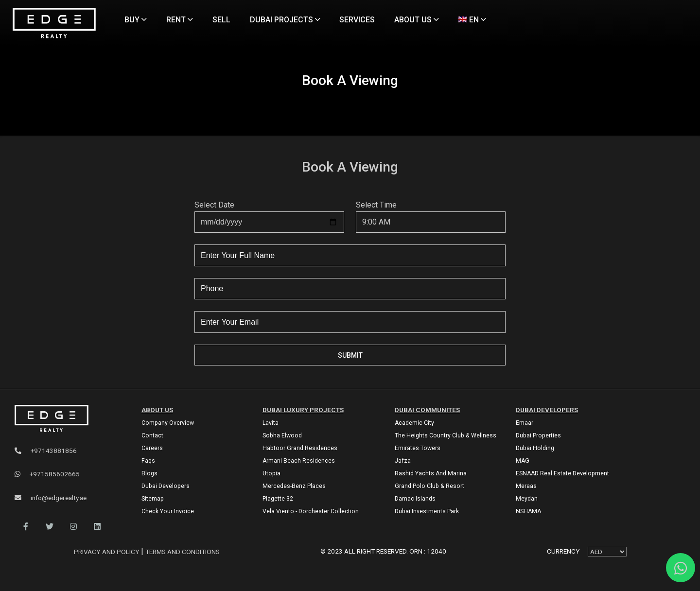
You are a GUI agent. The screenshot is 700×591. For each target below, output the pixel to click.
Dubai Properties (538, 435)
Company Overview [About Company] (168, 423)
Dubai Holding (535, 448)
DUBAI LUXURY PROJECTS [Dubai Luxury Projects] (303, 410)
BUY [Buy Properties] (136, 20)
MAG (523, 461)
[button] (26, 527)
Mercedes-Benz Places (294, 486)
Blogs (149, 473)
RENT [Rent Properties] (180, 20)
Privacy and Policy (107, 552)
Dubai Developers (547, 410)
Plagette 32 (278, 499)
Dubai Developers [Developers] (166, 486)
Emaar (525, 423)
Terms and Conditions (183, 552)
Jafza (403, 461)
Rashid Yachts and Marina (431, 473)
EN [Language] (472, 20)
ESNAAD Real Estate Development (562, 473)
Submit (350, 355)
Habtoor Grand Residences (300, 448)
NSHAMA (528, 511)
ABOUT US (157, 410)
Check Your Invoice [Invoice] (168, 511)
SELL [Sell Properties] (221, 20)
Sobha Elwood (282, 435)
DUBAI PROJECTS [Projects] (285, 20)
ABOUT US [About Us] (417, 20)
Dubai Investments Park (427, 511)
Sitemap (153, 499)
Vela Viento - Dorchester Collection (311, 511)
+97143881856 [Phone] (46, 451)
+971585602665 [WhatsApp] (47, 474)
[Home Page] (54, 24)
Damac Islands (415, 499)
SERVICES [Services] (357, 20)
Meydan (527, 499)
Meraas (526, 486)
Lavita (271, 423)
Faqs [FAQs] (148, 461)
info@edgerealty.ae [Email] (51, 498)
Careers (152, 448)
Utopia (271, 473)
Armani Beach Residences (299, 461)
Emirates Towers (418, 448)
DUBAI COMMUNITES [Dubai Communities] (427, 410)
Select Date (214, 205)
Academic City (414, 423)
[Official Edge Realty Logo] (67, 419)
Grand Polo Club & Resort (429, 486)
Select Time (376, 205)
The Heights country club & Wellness (446, 435)
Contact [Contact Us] (152, 435)
